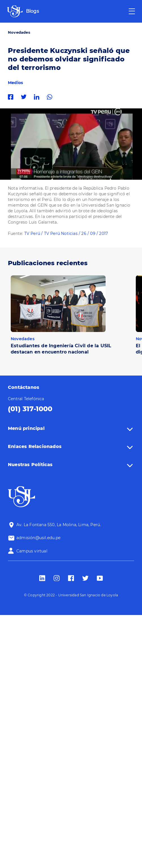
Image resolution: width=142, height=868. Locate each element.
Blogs (32, 11)
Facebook (12, 97)
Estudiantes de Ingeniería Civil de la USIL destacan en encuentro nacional (61, 349)
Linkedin (38, 97)
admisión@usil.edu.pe (38, 538)
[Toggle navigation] (132, 11)
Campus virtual (32, 551)
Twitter (25, 97)
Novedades (19, 32)
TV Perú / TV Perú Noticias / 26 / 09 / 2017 (66, 233)
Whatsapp (51, 97)
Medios (15, 83)
